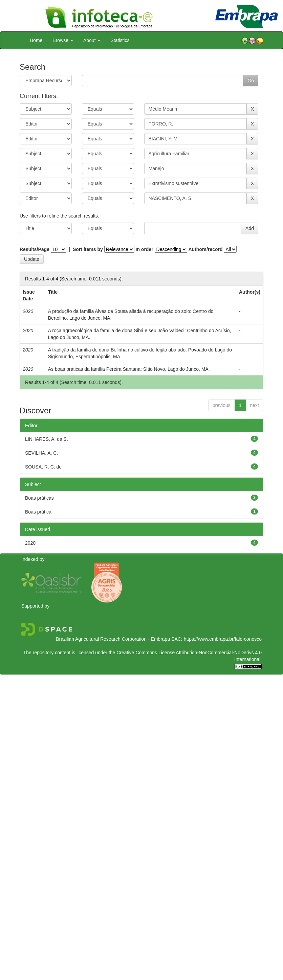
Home (36, 40)
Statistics (120, 40)
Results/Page (35, 249)
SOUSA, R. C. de (43, 467)
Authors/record (205, 249)
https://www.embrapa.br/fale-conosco (223, 639)
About (92, 40)
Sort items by (88, 249)
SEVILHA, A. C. (41, 453)
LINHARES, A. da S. (47, 439)
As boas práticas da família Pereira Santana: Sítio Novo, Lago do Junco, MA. (129, 369)
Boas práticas (39, 498)
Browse (63, 40)
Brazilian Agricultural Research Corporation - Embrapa (113, 639)
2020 (30, 543)
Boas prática (38, 512)
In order (145, 249)
